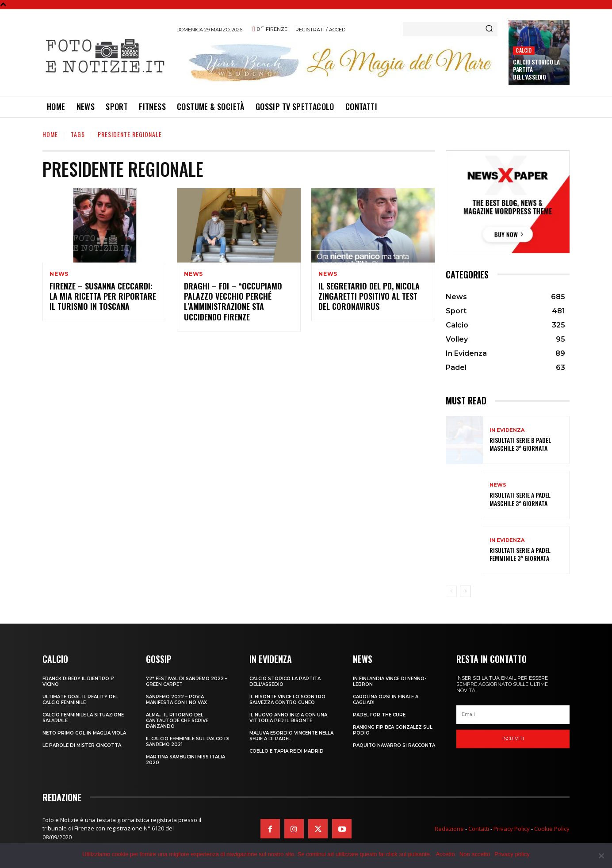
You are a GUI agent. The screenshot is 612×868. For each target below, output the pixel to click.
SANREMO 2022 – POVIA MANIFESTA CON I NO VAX (176, 700)
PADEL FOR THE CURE (379, 715)
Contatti (479, 829)
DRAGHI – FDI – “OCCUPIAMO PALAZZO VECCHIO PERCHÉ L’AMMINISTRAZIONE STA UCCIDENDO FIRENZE (233, 301)
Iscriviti (513, 739)
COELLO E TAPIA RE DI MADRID (287, 751)
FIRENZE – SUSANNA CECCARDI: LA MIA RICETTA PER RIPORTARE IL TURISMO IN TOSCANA (103, 296)
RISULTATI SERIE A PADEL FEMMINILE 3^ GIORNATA (520, 554)
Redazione (449, 829)
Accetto (445, 854)
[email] (513, 715)
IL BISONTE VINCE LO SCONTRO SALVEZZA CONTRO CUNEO (287, 700)
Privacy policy (512, 854)
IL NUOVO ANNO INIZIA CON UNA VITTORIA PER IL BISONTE (288, 718)
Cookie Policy (552, 829)
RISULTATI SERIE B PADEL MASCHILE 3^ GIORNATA (520, 444)
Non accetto (475, 854)
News (59, 274)
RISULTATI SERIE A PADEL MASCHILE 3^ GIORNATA (520, 499)
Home (50, 134)
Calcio (524, 50)
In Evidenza (507, 430)
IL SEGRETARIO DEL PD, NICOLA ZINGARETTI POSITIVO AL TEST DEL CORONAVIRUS (369, 296)
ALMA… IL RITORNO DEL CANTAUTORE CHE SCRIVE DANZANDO (177, 721)
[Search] (489, 29)
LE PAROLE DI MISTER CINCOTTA (82, 745)
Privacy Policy (512, 829)
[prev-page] (451, 591)
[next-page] (465, 591)
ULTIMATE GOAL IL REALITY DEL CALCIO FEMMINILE (80, 700)
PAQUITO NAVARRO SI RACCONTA (394, 745)
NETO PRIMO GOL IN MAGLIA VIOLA (84, 733)
